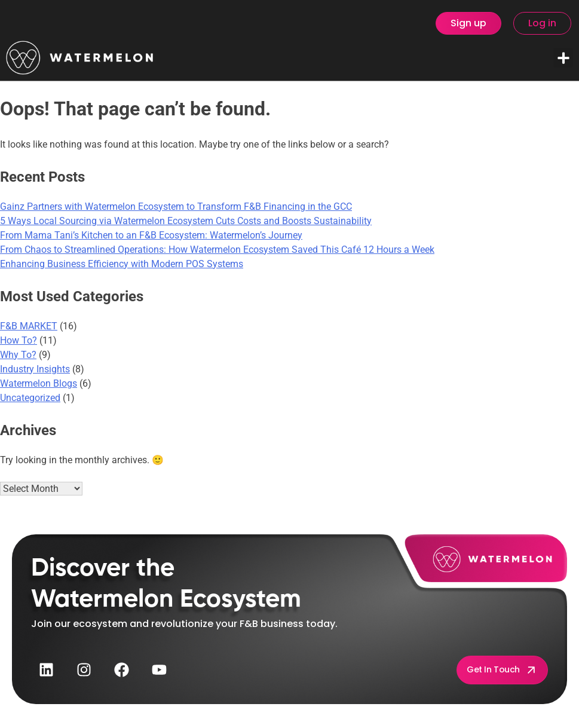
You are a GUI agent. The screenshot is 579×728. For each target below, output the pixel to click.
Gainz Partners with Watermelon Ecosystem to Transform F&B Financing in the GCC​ (176, 207)
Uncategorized (30, 398)
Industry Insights (35, 369)
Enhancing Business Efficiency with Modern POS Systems (122, 264)
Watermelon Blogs (39, 383)
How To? (19, 340)
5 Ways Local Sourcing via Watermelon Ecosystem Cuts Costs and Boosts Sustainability (186, 221)
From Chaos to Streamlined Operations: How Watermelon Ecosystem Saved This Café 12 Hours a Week (217, 250)
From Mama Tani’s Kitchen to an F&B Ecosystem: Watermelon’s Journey (151, 235)
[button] (563, 58)
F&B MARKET (29, 326)
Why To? (18, 355)
